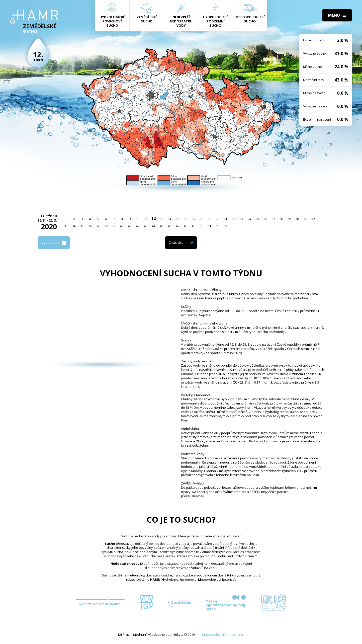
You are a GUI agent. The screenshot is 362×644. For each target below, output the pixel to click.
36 (90, 226)
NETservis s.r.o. (232, 635)
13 (162, 219)
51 (209, 226)
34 (74, 226)
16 (185, 219)
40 (122, 226)
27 (273, 219)
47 (178, 226)
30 (297, 219)
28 (281, 219)
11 (146, 219)
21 (225, 219)
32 (313, 219)
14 (170, 219)
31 (305, 219)
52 (217, 226)
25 (257, 219)
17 (193, 219)
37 (98, 226)
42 (138, 226)
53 (225, 226)
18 (201, 219)
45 (162, 226)
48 (185, 226)
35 (82, 226)
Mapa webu (211, 635)
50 (201, 226)
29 (289, 219)
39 (114, 226)
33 (66, 226)
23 (241, 219)
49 (193, 226)
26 (265, 219)
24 (249, 219)
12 (154, 218)
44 (154, 226)
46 (170, 226)
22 (233, 219)
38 (106, 226)
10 (138, 219)
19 (209, 219)
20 (217, 219)
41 (130, 226)
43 (146, 226)
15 (178, 219)
